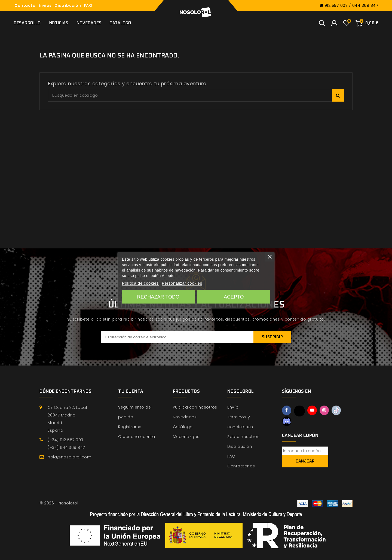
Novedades (89, 23)
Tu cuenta (131, 391)
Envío (233, 407)
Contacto (25, 5)
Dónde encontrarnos (65, 391)
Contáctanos (241, 466)
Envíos (45, 5)
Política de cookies (140, 283)
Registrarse (130, 427)
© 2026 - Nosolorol (59, 503)
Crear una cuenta (137, 437)
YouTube (314, 411)
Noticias (59, 23)
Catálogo (120, 23)
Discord (287, 422)
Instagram (326, 411)
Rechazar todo (158, 297)
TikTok (339, 411)
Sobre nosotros (243, 437)
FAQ (88, 5)
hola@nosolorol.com (69, 457)
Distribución (68, 5)
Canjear (305, 462)
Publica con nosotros (195, 407)
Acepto (234, 297)
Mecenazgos (186, 437)
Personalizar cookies (182, 283)
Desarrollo (27, 23)
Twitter (300, 411)
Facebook (287, 411)
